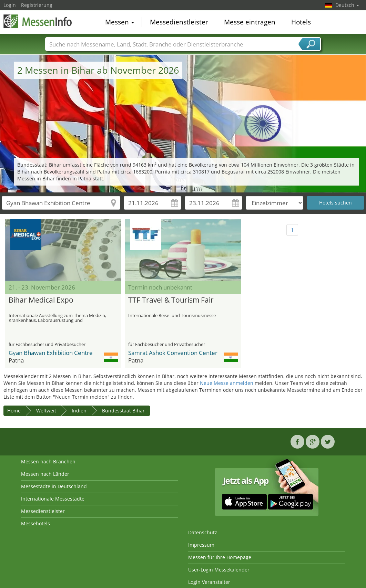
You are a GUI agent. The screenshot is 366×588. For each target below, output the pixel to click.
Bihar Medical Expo (41, 300)
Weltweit (46, 411)
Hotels (301, 22)
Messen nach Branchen (48, 461)
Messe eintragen (250, 22)
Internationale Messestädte (53, 499)
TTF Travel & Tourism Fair (171, 300)
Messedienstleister (179, 22)
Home (14, 411)
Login (10, 5)
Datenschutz (203, 532)
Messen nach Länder (45, 474)
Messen (120, 22)
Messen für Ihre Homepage (220, 557)
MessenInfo (38, 21)
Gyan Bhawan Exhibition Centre (51, 353)
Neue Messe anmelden (227, 383)
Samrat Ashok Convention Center (173, 353)
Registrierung (37, 5)
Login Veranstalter (209, 582)
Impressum (201, 545)
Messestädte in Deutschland (54, 486)
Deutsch (347, 5)
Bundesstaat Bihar (123, 411)
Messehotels (35, 523)
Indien (79, 411)
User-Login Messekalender (219, 570)
